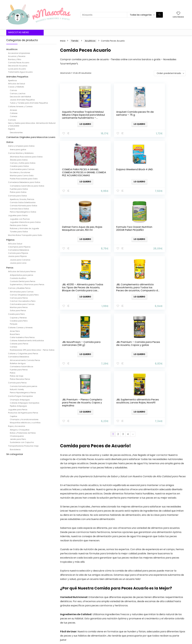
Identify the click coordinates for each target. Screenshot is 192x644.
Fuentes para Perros (19, 370)
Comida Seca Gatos (19, 209)
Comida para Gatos (17, 196)
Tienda (75, 41)
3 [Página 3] (123, 319)
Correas (14, 116)
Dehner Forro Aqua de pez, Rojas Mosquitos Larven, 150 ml (119, 172)
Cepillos (14, 416)
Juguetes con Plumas (20, 219)
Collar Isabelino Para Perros (22, 337)
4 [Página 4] (128, 319)
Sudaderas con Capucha (22, 442)
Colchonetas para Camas (22, 304)
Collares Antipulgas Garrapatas (25, 403)
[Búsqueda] (159, 15)
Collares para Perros (19, 344)
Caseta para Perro (16, 314)
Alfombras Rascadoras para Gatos (26, 157)
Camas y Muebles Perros (19, 288)
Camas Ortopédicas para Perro (24, 295)
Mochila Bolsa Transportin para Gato (25, 235)
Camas (13, 90)
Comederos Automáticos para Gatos (27, 186)
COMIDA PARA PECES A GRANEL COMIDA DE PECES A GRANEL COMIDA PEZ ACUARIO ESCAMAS (164, 116)
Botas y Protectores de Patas (23, 433)
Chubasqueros (17, 436)
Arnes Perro (15, 331)
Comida (12, 120)
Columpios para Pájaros (19, 247)
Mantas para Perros (19, 307)
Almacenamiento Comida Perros (25, 360)
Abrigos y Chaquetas (20, 430)
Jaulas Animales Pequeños (22, 100)
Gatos (10, 142)
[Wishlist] (178, 14)
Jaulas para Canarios (20, 260)
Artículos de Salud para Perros (22, 271)
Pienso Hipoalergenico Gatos (23, 212)
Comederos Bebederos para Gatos (24, 182)
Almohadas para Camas (22, 292)
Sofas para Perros (18, 310)
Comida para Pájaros (18, 253)
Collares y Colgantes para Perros (23, 354)
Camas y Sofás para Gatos (23, 163)
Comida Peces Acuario (19, 63)
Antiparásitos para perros (22, 275)
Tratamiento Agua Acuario (20, 72)
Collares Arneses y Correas (20, 106)
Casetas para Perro (19, 321)
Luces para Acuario (17, 69)
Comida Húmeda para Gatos (24, 206)
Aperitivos (12, 80)
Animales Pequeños (17, 77)
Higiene (11, 129)
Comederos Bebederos (19, 250)
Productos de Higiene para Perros (23, 413)
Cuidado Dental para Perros (23, 281)
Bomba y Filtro (15, 59)
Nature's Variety (17, 389)
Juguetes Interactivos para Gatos (25, 222)
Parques (14, 324)
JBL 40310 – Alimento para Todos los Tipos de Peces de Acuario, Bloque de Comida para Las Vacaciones (78, 233)
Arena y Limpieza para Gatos (21, 146)
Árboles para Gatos (19, 160)
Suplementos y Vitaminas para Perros (27, 284)
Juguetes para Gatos (18, 215)
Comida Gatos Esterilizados (23, 202)
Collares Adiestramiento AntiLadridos (27, 341)
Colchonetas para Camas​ (22, 169)
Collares (14, 113)
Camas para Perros (19, 298)
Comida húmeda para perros (24, 386)
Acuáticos (12, 49)
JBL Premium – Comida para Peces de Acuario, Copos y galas (77, 287)
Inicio (63, 41)
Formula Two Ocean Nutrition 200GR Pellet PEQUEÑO (162, 172)
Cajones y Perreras (18, 318)
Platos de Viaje (17, 376)
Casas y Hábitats (16, 87)
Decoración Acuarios (18, 66)
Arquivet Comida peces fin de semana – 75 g (120, 113)
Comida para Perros (17, 383)
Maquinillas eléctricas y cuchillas (25, 423)
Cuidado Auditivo (18, 278)
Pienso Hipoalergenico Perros (23, 393)
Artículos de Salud (17, 84)
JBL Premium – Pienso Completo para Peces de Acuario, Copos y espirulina (121, 289)
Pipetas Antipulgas (18, 406)
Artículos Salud (15, 244)
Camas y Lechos (18, 93)
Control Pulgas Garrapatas (20, 396)
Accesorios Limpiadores (19, 53)
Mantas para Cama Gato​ (22, 176)
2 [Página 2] (118, 319)
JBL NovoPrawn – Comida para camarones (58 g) (164, 228)
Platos (13, 373)
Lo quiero (80, 124)
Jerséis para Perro (18, 439)
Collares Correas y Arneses (20, 328)
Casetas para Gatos (19, 166)
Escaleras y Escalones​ (20, 172)
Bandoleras (15, 449)
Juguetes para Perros (18, 410)
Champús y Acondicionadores (24, 419)
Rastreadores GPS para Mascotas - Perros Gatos (32, 350)
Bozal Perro (15, 334)
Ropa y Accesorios (17, 426)
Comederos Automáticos (22, 367)
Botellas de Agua (18, 363)
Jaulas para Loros (18, 263)
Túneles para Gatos (19, 232)
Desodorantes (16, 132)
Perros (10, 268)
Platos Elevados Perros (20, 379)
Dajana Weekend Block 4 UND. (78, 171)
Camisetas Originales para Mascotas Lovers (31, 137)
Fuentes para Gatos (19, 189)
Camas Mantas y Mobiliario (21, 153)
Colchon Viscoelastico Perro (23, 301)
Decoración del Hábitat (20, 97)
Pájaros (10, 240)
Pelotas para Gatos (19, 225)
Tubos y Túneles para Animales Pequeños (29, 103)
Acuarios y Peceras (17, 56)
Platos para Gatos (18, 192)
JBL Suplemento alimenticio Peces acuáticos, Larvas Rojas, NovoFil (164, 289)
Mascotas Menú (19, 32)
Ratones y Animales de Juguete (24, 228)
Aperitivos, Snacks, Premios (22, 199)
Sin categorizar (15, 454)
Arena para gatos (18, 150)
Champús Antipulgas (20, 400)
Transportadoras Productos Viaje (23, 446)
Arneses (13, 110)
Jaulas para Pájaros (17, 256)
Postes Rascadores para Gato (24, 179)
